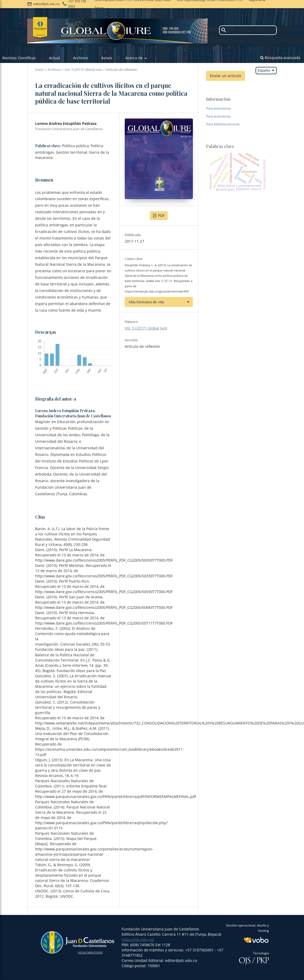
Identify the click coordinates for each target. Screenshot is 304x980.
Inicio (39, 70)
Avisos (107, 58)
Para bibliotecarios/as (223, 124)
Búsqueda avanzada (280, 58)
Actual (55, 58)
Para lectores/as (218, 108)
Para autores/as (218, 116)
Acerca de (134, 58)
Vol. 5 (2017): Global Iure (83, 70)
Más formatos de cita (146, 302)
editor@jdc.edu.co (46, 4)
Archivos (81, 58)
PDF (161, 215)
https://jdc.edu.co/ (138, 939)
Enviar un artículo (226, 76)
